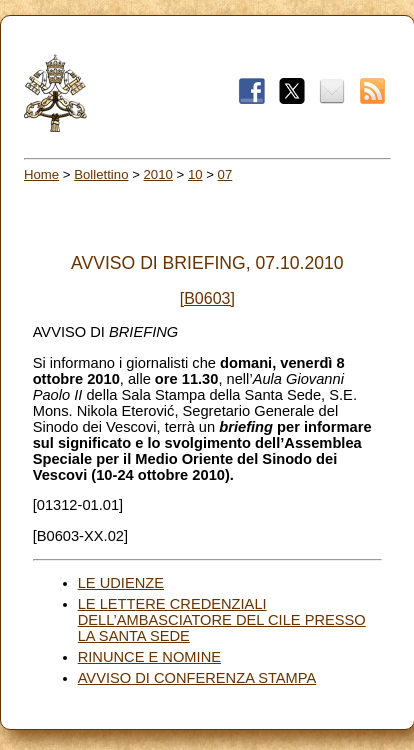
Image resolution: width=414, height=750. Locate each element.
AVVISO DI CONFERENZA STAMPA (197, 678)
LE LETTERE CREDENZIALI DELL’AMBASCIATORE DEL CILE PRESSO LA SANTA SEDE (222, 620)
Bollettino (101, 174)
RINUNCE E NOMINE (149, 657)
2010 (158, 174)
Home (41, 174)
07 (225, 174)
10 (195, 174)
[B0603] (207, 298)
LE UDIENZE (121, 583)
